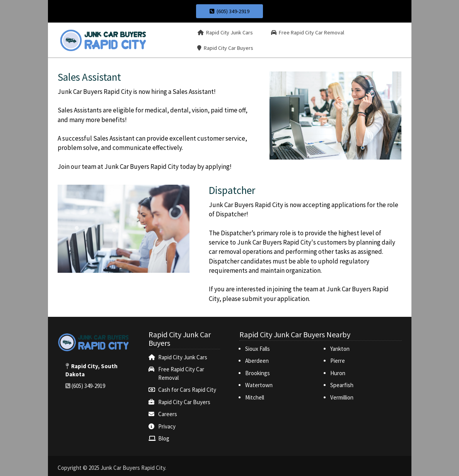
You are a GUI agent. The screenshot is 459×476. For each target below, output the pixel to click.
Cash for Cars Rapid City (187, 390)
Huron (338, 373)
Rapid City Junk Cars (183, 357)
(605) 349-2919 (229, 11)
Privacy (167, 426)
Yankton (340, 349)
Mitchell (255, 397)
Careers (168, 414)
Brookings (258, 373)
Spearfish (342, 385)
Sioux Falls (258, 349)
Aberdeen (257, 361)
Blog (164, 438)
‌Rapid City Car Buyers (184, 402)
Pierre (338, 361)
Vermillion (342, 397)
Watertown (259, 385)
